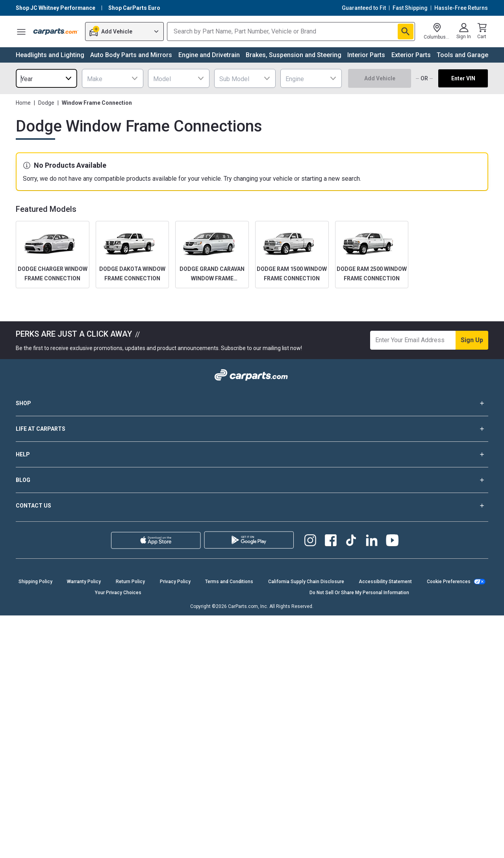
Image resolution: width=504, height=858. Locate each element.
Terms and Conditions (229, 582)
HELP (252, 454)
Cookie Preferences (449, 582)
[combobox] (46, 78)
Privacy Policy (175, 582)
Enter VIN (463, 78)
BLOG (252, 480)
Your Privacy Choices (118, 593)
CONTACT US (252, 506)
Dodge (46, 103)
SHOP (252, 403)
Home (23, 103)
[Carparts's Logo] (56, 32)
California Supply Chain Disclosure (306, 582)
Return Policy (130, 582)
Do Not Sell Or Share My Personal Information (359, 593)
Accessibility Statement (385, 582)
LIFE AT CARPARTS (252, 429)
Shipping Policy (35, 582)
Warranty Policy (84, 582)
